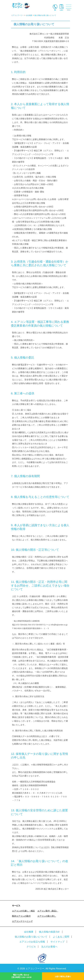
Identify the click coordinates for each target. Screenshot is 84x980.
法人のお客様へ (49, 947)
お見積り (62, 10)
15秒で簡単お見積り (63, 976)
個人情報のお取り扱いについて (31, 937)
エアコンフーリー (35, 969)
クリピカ (31, 947)
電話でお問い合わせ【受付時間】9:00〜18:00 (21, 976)
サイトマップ (58, 942)
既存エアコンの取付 (21, 916)
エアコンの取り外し (47, 916)
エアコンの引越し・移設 (23, 911)
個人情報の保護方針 (49, 932)
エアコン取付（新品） (48, 911)
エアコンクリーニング (22, 921)
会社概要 (29, 932)
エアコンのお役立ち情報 (32, 942)
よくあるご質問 (61, 937)
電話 (55, 10)
